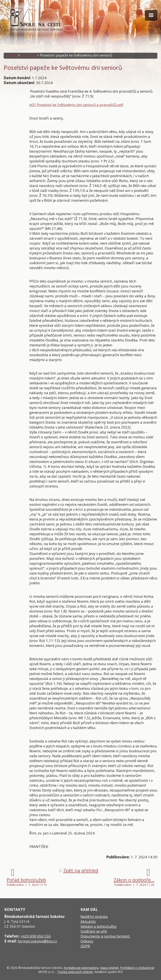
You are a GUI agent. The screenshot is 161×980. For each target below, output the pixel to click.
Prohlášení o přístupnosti (137, 968)
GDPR (85, 946)
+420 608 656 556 (36, 936)
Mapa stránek (109, 968)
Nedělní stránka (94, 917)
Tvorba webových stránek (75, 972)
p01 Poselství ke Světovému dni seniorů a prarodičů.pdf (76, 105)
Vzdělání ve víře (94, 931)
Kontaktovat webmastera (81, 968)
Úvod (12, 55)
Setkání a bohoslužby (99, 926)
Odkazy (87, 941)
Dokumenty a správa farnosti (105, 936)
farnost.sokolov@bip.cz (37, 941)
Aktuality (28, 55)
